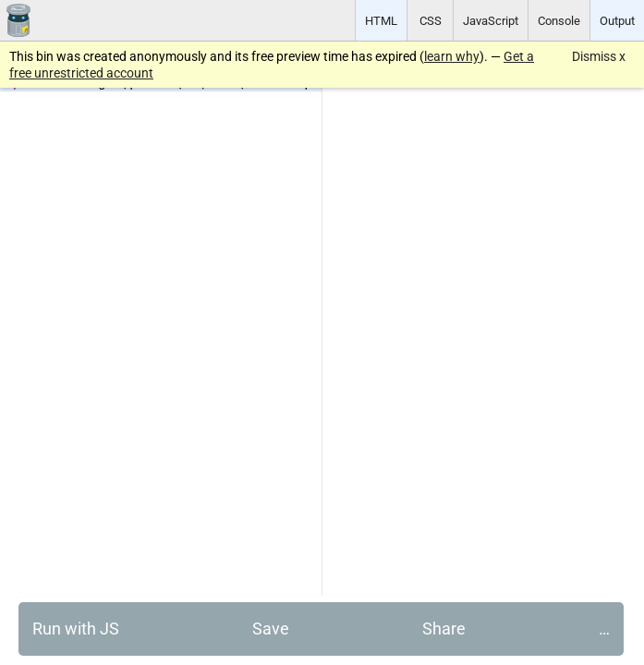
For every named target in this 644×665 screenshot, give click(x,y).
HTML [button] (381, 21)
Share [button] (444, 629)
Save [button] (271, 629)
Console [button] (559, 21)
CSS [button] (431, 21)
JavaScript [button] (491, 21)
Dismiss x (599, 56)
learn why (452, 56)
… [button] (604, 629)
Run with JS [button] (76, 629)
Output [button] (617, 21)
